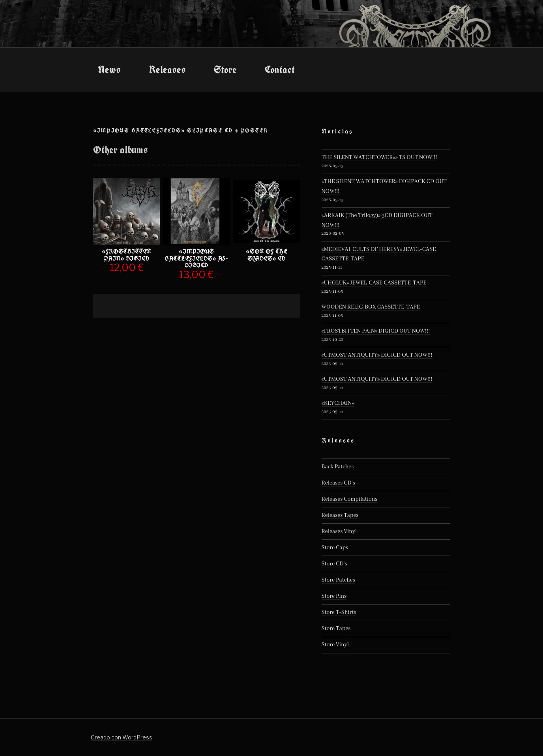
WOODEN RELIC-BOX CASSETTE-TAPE (371, 307)
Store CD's (334, 564)
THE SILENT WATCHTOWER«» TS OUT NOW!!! (379, 157)
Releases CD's (338, 483)
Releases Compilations (350, 499)
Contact (280, 69)
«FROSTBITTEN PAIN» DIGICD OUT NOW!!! (376, 331)
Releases (167, 69)
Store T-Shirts (339, 612)
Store (225, 69)
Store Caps (335, 548)
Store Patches (338, 580)
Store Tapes (336, 629)
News (109, 69)
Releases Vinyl (339, 531)
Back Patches (338, 467)
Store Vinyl (335, 645)
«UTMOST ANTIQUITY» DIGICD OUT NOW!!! (377, 355)
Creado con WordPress (122, 737)
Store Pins (334, 596)
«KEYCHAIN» (338, 403)
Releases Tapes (340, 515)
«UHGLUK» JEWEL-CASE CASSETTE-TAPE (374, 283)
